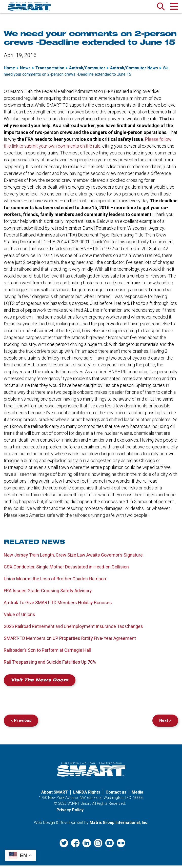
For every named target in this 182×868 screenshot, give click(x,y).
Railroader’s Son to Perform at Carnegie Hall (47, 653)
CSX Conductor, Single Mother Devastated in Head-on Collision (66, 570)
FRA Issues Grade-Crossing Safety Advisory (48, 593)
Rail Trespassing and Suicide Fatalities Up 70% (50, 665)
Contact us (116, 795)
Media (137, 795)
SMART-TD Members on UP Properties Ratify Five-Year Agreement (70, 641)
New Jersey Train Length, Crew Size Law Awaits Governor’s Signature (73, 558)
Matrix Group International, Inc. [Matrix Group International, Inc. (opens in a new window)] (119, 825)
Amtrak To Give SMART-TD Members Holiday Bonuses (58, 605)
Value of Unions (19, 617)
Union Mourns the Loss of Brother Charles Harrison (55, 581)
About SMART (55, 795)
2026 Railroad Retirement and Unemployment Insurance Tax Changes (73, 629)
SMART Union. (79, 806)
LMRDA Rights (87, 795)
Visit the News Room (40, 683)
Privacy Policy (70, 813)
